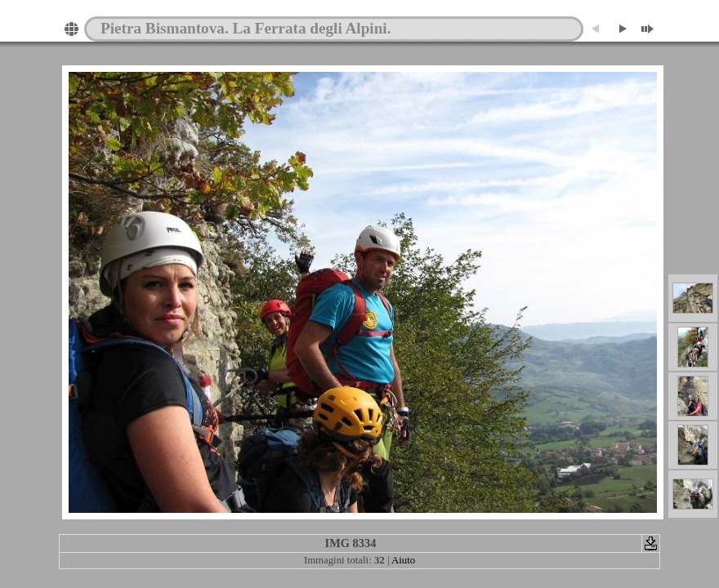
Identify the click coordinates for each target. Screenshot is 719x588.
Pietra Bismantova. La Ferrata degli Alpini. (246, 28)
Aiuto (403, 560)
